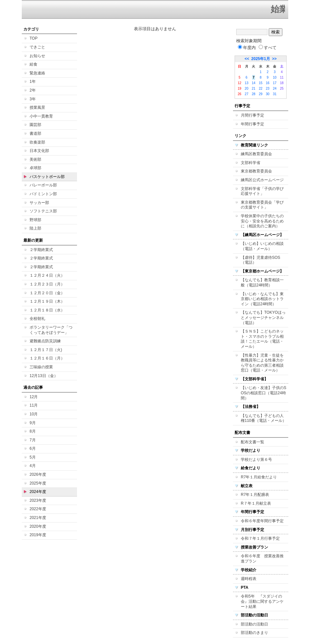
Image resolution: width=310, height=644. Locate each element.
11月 (34, 405)
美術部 (35, 159)
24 (275, 88)
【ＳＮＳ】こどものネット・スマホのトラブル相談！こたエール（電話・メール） (262, 339)
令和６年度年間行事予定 (262, 521)
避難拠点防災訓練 (45, 341)
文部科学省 (251, 163)
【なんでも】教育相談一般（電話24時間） (262, 283)
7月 (33, 440)
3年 (33, 99)
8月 (33, 431)
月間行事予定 (252, 115)
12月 (34, 397)
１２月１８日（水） (47, 310)
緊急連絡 (37, 73)
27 (246, 94)
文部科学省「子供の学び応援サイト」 (262, 191)
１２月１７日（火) (46, 350)
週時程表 (249, 579)
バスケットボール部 (47, 177)
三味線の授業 (41, 367)
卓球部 (35, 168)
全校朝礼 (37, 319)
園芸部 (35, 125)
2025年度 (38, 483)
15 (260, 83)
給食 (33, 64)
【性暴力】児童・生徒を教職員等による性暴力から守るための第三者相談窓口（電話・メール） (262, 363)
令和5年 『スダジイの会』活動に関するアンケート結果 (262, 601)
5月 (33, 457)
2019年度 (38, 535)
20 (246, 88)
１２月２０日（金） (47, 293)
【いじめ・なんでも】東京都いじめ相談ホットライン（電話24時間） (262, 299)
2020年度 (38, 526)
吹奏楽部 (37, 142)
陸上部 (35, 228)
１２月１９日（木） (47, 301)
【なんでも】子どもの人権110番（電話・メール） (264, 418)
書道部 (35, 133)
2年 (33, 90)
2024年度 (38, 492)
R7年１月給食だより (259, 477)
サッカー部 (39, 203)
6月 (33, 448)
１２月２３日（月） (47, 284)
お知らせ (37, 56)
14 (254, 83)
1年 (33, 82)
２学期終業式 (41, 250)
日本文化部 (39, 151)
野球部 (35, 220)
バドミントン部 (43, 194)
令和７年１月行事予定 (260, 538)
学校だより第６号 (256, 460)
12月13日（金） (44, 376)
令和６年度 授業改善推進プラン (262, 559)
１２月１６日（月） (47, 358)
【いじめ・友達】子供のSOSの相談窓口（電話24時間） (264, 393)
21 (254, 88)
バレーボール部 (43, 185)
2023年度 (38, 500)
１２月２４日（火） (47, 275)
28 (254, 94)
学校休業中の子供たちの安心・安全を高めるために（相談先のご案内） (262, 221)
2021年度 (38, 518)
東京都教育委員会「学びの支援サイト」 (262, 205)
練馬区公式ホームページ (262, 180)
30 (268, 94)
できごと (37, 47)
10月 (34, 414)
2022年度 (38, 509)
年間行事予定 (252, 124)
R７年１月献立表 (256, 503)
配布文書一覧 (252, 442)
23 (268, 88)
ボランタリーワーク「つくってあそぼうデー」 (51, 330)
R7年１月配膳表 (255, 495)
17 (275, 83)
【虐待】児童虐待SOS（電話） (260, 260)
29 (260, 94)
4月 (33, 466)
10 (275, 77)
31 (275, 94)
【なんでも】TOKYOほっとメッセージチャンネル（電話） (263, 317)
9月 (33, 423)
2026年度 (38, 474)
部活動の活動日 (254, 624)
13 (246, 83)
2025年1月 (260, 59)
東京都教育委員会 (256, 171)
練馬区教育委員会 (256, 154)
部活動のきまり (254, 633)
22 (260, 88)
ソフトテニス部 (43, 211)
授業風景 (37, 107)
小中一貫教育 (41, 116)
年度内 (247, 48)
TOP (33, 38)
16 (268, 83)
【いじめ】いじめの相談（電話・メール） (262, 246)
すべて (268, 48)
